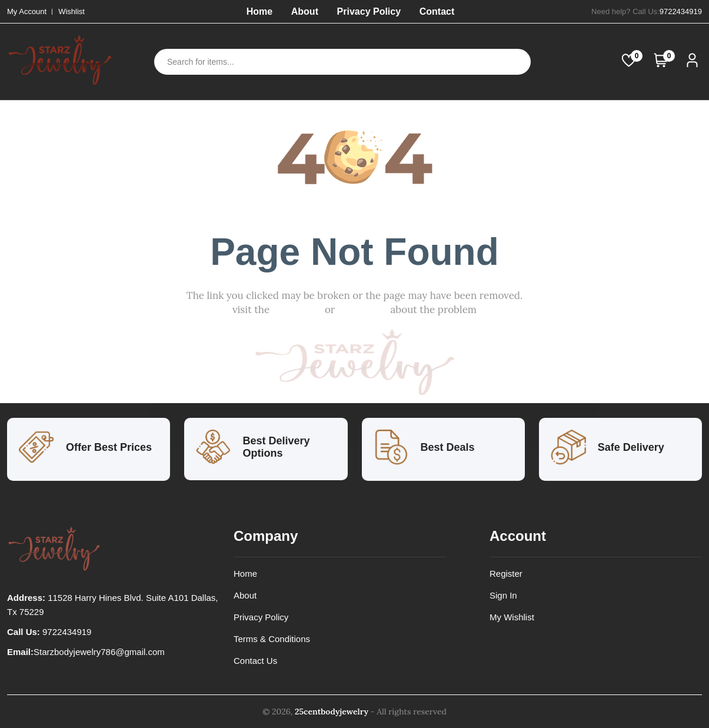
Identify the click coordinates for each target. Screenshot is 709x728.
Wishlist (71, 11)
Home (259, 11)
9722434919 (681, 11)
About (305, 11)
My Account (27, 11)
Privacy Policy (369, 11)
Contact (437, 11)
